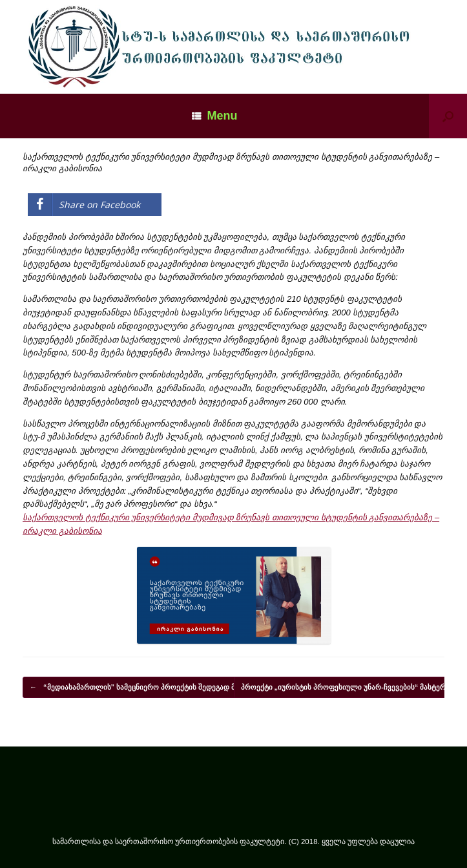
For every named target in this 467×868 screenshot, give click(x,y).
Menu (215, 116)
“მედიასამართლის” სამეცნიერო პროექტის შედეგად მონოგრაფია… (157, 688)
